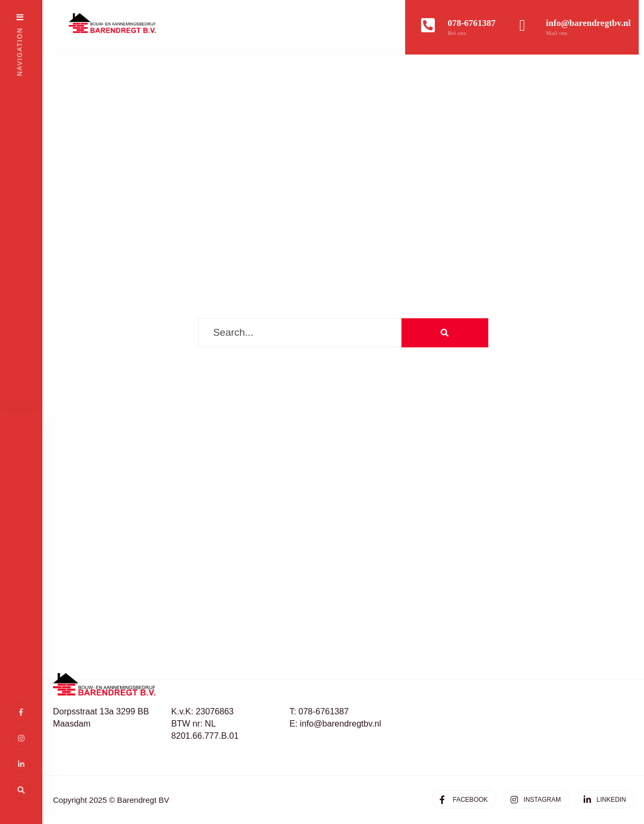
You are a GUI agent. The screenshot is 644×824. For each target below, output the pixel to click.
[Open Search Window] (21, 790)
